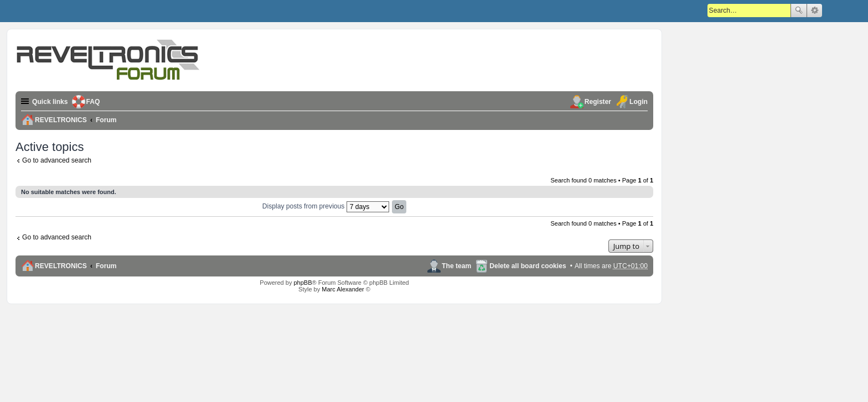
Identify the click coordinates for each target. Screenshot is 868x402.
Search (799, 11)
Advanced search (815, 11)
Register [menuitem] (598, 102)
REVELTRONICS (61, 266)
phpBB (303, 283)
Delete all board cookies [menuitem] (528, 266)
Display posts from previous (326, 206)
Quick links (50, 102)
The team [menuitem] (456, 266)
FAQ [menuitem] (93, 102)
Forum (106, 266)
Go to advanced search (57, 160)
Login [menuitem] (639, 102)
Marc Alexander (343, 289)
